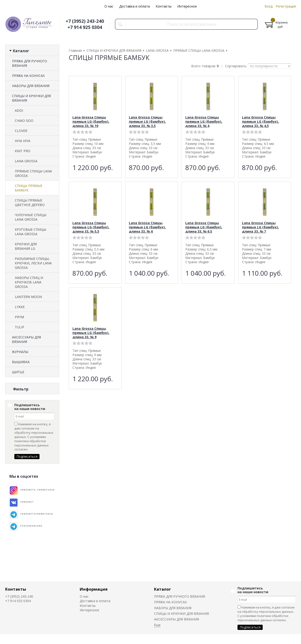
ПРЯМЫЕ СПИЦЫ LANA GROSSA (33, 173)
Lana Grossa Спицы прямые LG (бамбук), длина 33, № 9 (91, 333)
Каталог (162, 589)
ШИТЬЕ (18, 372)
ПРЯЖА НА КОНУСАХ (28, 76)
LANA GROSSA (26, 161)
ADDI (19, 110)
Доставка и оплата (135, 6)
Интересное (187, 6)
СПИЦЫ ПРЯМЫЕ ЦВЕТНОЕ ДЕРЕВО (30, 203)
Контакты (164, 6)
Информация (94, 589)
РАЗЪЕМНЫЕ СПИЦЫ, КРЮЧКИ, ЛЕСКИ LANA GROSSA (33, 263)
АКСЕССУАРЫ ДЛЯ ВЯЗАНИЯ (26, 339)
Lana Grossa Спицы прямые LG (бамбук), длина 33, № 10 (91, 121)
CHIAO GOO (24, 121)
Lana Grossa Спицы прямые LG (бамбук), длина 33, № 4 (204, 121)
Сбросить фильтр (32, 429)
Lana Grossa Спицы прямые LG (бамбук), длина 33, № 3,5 (147, 121)
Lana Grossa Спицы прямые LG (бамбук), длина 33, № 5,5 (91, 227)
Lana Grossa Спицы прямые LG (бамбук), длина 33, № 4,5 (260, 121)
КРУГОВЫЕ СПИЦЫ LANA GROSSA (30, 232)
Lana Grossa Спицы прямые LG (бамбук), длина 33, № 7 (260, 227)
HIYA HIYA (23, 141)
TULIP (20, 327)
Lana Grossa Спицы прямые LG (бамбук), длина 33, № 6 (147, 227)
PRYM (19, 317)
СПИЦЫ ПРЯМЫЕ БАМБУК (29, 188)
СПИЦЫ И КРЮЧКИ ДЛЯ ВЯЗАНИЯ (31, 98)
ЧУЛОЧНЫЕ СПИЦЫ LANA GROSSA (31, 217)
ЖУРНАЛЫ (20, 352)
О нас (109, 6)
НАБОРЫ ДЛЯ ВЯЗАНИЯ (31, 86)
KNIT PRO (23, 151)
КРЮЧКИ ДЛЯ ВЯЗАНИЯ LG (26, 246)
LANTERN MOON (28, 297)
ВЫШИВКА (21, 362)
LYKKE (20, 307)
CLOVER (21, 131)
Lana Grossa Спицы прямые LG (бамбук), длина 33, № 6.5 (204, 227)
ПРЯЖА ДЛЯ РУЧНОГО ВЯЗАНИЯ (30, 63)
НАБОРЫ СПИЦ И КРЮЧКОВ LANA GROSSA (29, 282)
